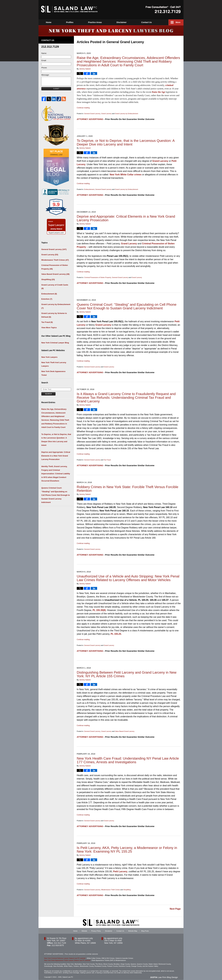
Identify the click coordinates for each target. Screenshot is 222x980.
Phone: (44, 68)
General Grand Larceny (92, 113)
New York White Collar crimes (126, 174)
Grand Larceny (106, 113)
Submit (56, 89)
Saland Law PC (68, 974)
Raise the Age (159, 92)
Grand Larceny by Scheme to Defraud (54, 315)
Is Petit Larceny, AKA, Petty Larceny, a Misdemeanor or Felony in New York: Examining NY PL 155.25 (127, 847)
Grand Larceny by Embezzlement (126, 113)
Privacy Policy (96, 928)
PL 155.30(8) (99, 608)
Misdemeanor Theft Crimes (110, 887)
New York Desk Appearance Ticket (53, 373)
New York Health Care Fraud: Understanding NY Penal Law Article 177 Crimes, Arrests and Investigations (128, 758)
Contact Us (169, 22)
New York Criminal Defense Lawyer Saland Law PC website (65, 955)
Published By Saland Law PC (163, 10)
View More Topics (49, 328)
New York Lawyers (49, 357)
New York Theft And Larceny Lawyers (54, 364)
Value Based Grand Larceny (125, 729)
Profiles (92, 22)
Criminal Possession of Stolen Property (98, 277)
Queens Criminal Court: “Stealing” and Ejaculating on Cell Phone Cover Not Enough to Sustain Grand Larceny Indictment (127, 306)
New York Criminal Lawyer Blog (55, 343)
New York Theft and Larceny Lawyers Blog (69, 9)
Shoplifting (127, 887)
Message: (45, 75)
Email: (44, 60)
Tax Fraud (107, 459)
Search (48, 394)
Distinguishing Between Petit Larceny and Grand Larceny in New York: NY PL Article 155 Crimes (127, 672)
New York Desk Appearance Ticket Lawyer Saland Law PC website (67, 958)
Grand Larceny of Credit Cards (55, 287)
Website (70, 22)
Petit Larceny (120, 869)
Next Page (175, 906)
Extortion (47, 299)
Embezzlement (89, 189)
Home (49, 22)
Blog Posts (145, 928)
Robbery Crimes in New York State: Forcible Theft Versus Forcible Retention (128, 487)
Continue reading (83, 108)
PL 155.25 (116, 632)
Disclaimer (144, 22)
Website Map (133, 928)
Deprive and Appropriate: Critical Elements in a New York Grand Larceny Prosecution (126, 218)
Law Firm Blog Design (164, 975)
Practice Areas (117, 22)
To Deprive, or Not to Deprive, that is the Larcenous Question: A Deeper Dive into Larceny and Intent (126, 142)
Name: (44, 53)
